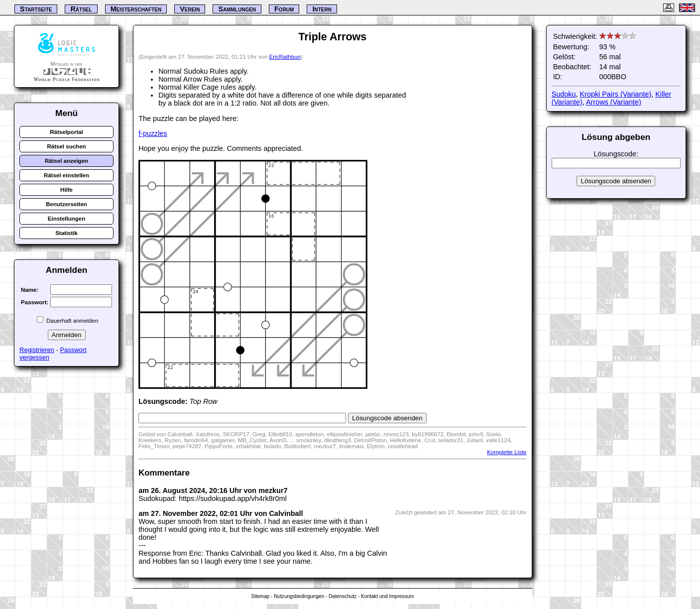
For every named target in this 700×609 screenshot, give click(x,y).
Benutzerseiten (66, 204)
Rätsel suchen (67, 146)
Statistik (66, 233)
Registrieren (37, 350)
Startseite (36, 9)
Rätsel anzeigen (66, 161)
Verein (190, 9)
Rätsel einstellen (66, 175)
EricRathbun (285, 57)
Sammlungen (237, 9)
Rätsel (81, 9)
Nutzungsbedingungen (299, 596)
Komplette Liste (507, 452)
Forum (284, 9)
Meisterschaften (136, 9)
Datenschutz (343, 596)
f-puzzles (153, 133)
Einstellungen (67, 219)
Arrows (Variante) (614, 102)
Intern (322, 9)
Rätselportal (66, 132)
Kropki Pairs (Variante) (615, 94)
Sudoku (564, 94)
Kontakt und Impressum (387, 596)
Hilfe (66, 190)
